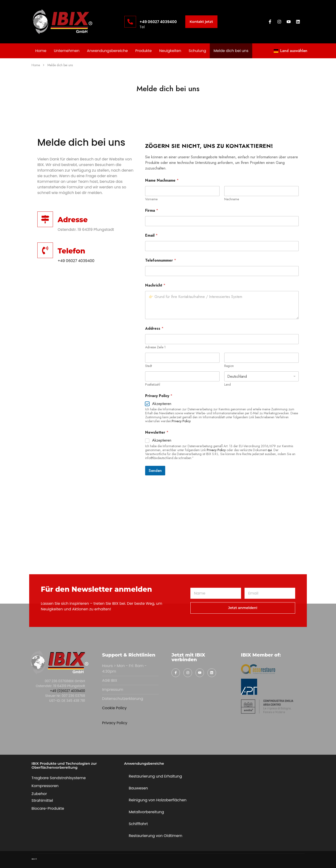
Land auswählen (290, 51)
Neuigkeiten (170, 51)
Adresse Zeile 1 (155, 347)
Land (227, 385)
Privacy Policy (181, 421)
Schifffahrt (138, 824)
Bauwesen (138, 788)
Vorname (151, 199)
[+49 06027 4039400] (130, 22)
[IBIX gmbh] (168, 521)
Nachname (232, 199)
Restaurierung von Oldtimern (156, 836)
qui (270, 450)
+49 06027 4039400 (158, 22)
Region (229, 366)
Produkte (144, 51)
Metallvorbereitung (146, 812)
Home (41, 51)
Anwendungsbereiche (107, 51)
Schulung (197, 51)
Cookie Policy (114, 708)
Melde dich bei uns (231, 51)
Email (151, 235)
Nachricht (155, 285)
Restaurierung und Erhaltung (155, 776)
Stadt (149, 366)
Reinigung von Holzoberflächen (158, 800)
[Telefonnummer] (222, 271)
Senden (155, 470)
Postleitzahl (153, 385)
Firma (152, 210)
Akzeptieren (162, 404)
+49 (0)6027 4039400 (68, 691)
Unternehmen (67, 51)
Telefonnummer (161, 260)
